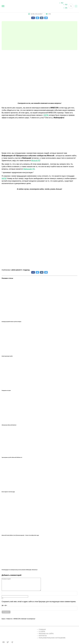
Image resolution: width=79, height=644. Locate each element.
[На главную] (32, 6)
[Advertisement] (39, 36)
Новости (9, 619)
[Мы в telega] (12, 642)
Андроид (26, 270)
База (3, 619)
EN (66, 9)
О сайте (42, 632)
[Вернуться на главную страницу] (18, 634)
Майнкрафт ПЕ (29, 169)
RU (66, 5)
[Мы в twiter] (8, 642)
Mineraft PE (36, 161)
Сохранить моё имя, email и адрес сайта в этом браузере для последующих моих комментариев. (39, 602)
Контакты (43, 636)
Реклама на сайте (46, 634)
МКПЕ (46, 115)
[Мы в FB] (3, 642)
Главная (42, 629)
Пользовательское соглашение (52, 638)
